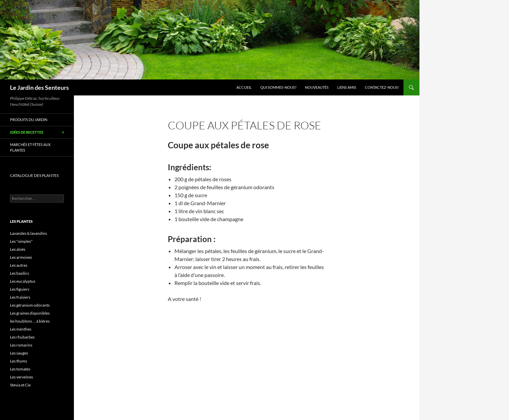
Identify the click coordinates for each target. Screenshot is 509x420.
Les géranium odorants (30, 305)
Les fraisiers (20, 297)
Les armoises (21, 257)
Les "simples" (21, 241)
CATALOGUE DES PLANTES (34, 175)
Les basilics (19, 273)
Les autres (19, 265)
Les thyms (18, 361)
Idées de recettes (27, 132)
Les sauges (19, 353)
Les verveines (21, 377)
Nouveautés (317, 87)
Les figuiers (20, 289)
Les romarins (21, 345)
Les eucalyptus (23, 281)
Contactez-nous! (382, 87)
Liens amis (347, 87)
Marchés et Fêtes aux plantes (30, 147)
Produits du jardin (29, 120)
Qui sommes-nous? (278, 87)
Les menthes (21, 329)
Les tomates (20, 369)
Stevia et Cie (20, 385)
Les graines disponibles (30, 313)
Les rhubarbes (22, 337)
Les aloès (18, 249)
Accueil (244, 87)
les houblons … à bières (30, 321)
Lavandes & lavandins (28, 233)
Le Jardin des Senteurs (39, 87)
